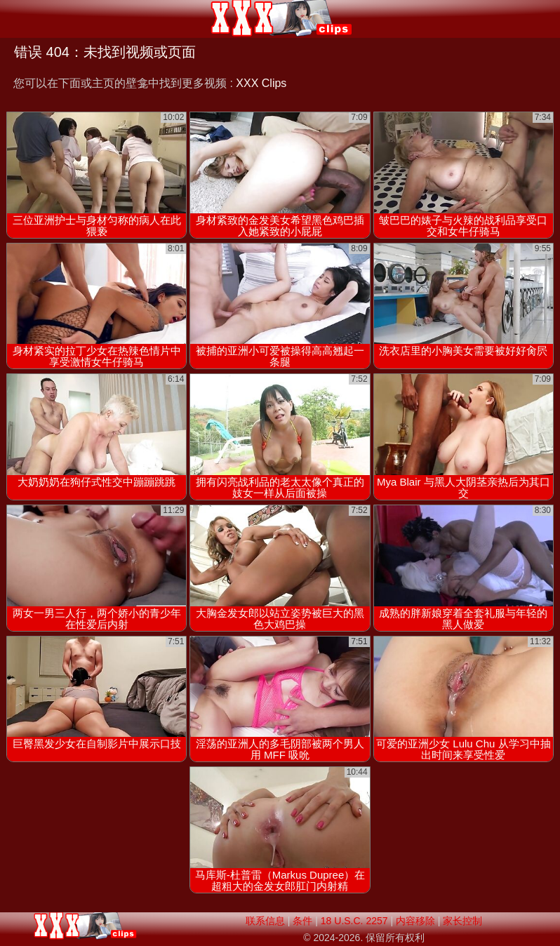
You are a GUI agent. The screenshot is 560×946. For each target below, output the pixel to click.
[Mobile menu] (13, 19)
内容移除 (415, 921)
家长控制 (462, 921)
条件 (302, 921)
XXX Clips (261, 83)
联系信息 (265, 921)
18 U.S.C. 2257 (354, 921)
